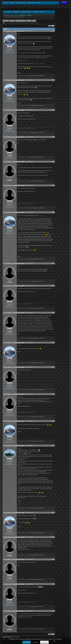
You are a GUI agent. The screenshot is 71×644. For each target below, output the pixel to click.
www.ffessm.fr (26, 61)
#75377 (53, 559)
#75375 (53, 512)
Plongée (22, 23)
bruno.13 (10, 113)
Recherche (29, 21)
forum (6, 23)
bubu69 (10, 370)
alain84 (10, 397)
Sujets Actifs (12, 21)
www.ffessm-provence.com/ (40, 64)
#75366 (53, 212)
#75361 (53, 80)
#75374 (53, 445)
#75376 (53, 537)
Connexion (20, 76)
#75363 (53, 137)
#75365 (53, 185)
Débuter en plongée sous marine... (32, 23)
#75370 (53, 342)
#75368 (53, 286)
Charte (34, 21)
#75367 (53, 263)
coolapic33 (10, 448)
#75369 (53, 313)
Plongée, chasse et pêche (14, 23)
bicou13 (10, 34)
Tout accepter (27, 642)
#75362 (53, 110)
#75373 (53, 421)
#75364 (53, 161)
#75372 (53, 394)
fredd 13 (10, 140)
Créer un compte (27, 76)
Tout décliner (35, 642)
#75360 (53, 31)
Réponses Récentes (21, 21)
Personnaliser (44, 642)
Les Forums (6, 21)
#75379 (53, 611)
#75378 (53, 584)
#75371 (53, 367)
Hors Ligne (10, 47)
